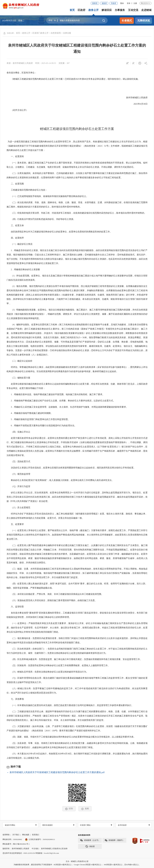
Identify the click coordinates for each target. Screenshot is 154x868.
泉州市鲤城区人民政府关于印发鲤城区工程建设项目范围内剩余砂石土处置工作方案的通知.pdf (57, 772)
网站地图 (26, 835)
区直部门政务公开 (40, 33)
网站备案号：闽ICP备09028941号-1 (16, 844)
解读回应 (107, 10)
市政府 (113, 3)
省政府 (104, 3)
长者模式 (127, 21)
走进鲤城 (146, 10)
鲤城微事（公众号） (90, 840)
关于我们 (16, 835)
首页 (72, 10)
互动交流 (133, 10)
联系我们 (36, 835)
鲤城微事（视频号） (114, 840)
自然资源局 (56, 33)
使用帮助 (6, 835)
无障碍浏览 (144, 21)
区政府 (82, 10)
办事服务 (120, 10)
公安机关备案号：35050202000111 (40, 839)
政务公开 (94, 10)
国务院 (95, 3)
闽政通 (90, 847)
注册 (135, 3)
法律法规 (67, 33)
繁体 (122, 3)
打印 (69, 809)
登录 (129, 3)
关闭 (85, 809)
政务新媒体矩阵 (84, 835)
